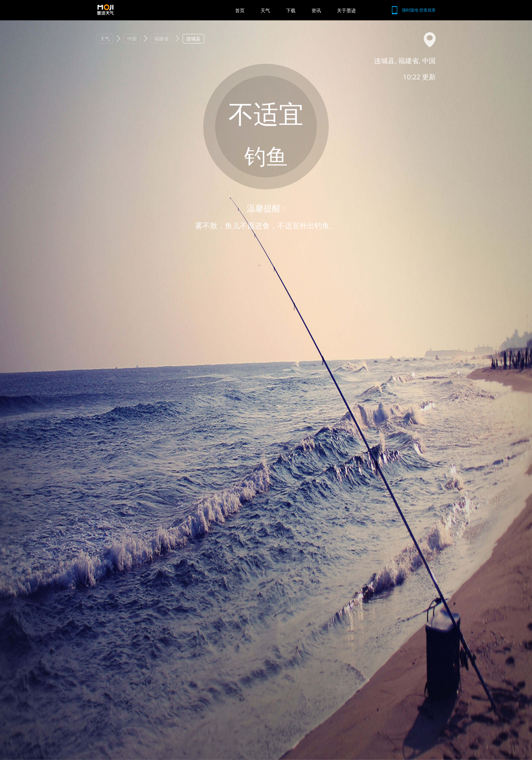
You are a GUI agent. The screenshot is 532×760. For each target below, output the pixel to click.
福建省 (161, 39)
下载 (291, 10)
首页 (240, 10)
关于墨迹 (346, 10)
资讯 (316, 10)
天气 (265, 10)
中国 (132, 39)
